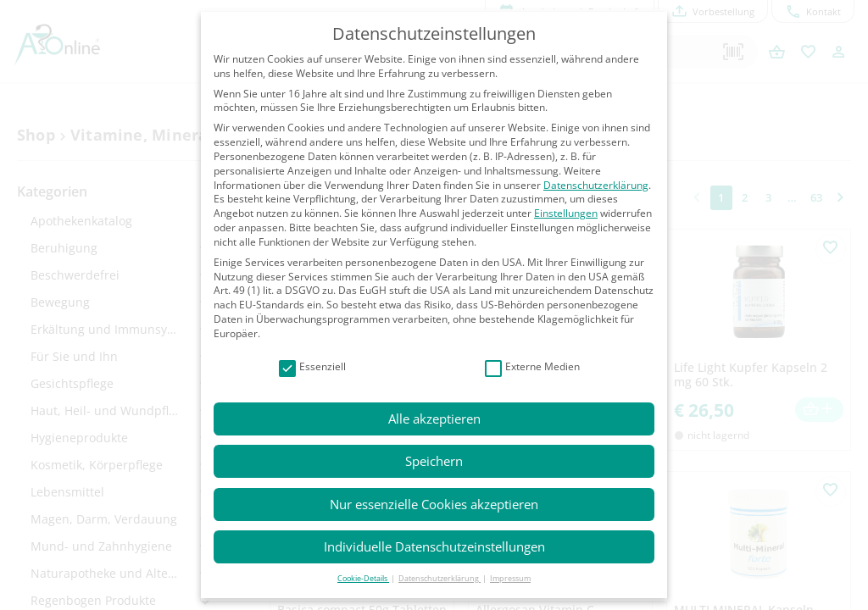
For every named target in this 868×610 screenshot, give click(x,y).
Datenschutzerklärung (596, 185)
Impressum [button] (510, 578)
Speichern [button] (434, 461)
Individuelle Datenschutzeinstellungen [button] (434, 546)
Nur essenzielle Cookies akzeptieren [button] (434, 504)
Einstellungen (566, 213)
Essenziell (312, 367)
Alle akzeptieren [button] (434, 419)
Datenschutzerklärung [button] (440, 578)
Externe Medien (532, 367)
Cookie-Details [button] (363, 578)
